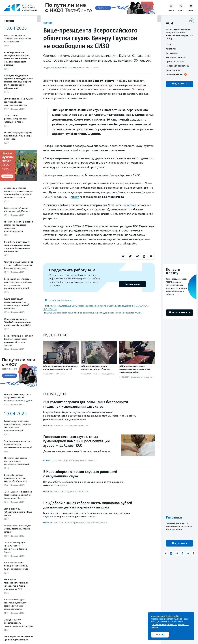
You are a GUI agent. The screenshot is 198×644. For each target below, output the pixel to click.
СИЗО (138, 306)
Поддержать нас (174, 74)
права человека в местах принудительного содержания (107, 306)
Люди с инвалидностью (55, 68)
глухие (53, 306)
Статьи (47, 460)
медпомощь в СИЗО (67, 306)
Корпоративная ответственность (80, 460)
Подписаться (180, 84)
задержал (130, 205)
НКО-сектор (60, 374)
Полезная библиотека (177, 66)
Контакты (171, 49)
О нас (168, 44)
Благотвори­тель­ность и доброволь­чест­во (150, 377)
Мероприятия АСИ (175, 57)
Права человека (76, 68)
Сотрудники (172, 53)
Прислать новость (175, 61)
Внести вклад (132, 284)
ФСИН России (50, 309)
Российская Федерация (60, 300)
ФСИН (145, 306)
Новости (48, 23)
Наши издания (173, 70)
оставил (104, 175)
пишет (75, 197)
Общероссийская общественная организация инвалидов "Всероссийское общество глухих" (96, 312)
